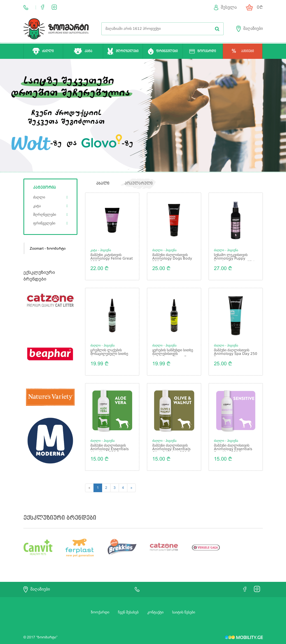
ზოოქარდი (100, 609)
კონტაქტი (155, 609)
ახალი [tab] (103, 184)
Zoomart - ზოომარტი (48, 249)
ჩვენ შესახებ (128, 609)
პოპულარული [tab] (139, 184)
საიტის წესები (184, 609)
